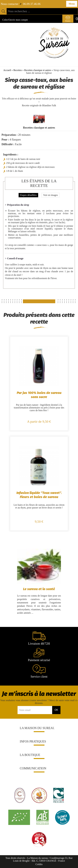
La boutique (30, 755)
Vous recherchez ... (19, 11)
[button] (55, 728)
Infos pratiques (33, 741)
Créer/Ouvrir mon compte (15, 20)
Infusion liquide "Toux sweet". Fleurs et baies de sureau (39, 495)
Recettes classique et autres (38, 70)
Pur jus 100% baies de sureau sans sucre (39, 395)
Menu (72, 4)
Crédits (39, 864)
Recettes (18, 70)
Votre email (25, 710)
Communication (33, 768)
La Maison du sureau (37, 728)
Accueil (7, 70)
